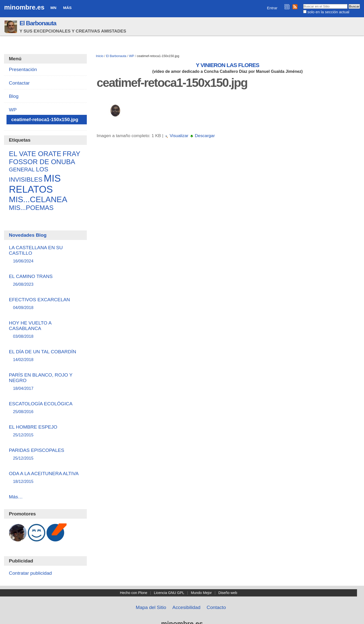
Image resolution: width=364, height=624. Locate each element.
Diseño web (228, 593)
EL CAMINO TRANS (46, 281)
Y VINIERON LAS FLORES (228, 65)
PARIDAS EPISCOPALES (46, 454)
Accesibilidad (186, 607)
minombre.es (24, 7)
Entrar (272, 8)
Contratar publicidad (31, 573)
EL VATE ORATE (35, 154)
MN (53, 8)
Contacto (216, 607)
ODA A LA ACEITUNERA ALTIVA (46, 478)
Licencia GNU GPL (169, 593)
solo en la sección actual (328, 12)
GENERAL (22, 170)
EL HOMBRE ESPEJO (46, 431)
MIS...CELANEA (38, 199)
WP (132, 56)
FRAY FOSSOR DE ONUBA (45, 158)
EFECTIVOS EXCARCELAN (46, 304)
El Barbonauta (38, 23)
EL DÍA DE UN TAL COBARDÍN (46, 356)
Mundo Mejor (201, 593)
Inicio (100, 56)
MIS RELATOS (35, 184)
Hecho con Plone (134, 593)
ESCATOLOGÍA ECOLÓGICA (46, 408)
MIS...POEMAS (31, 208)
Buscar (303, 4)
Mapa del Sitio (151, 607)
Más (67, 8)
